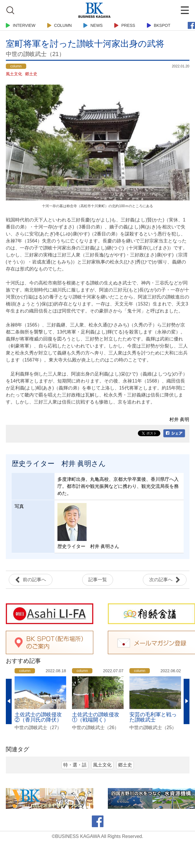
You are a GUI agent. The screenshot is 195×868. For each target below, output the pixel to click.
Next (187, 702)
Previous (9, 702)
